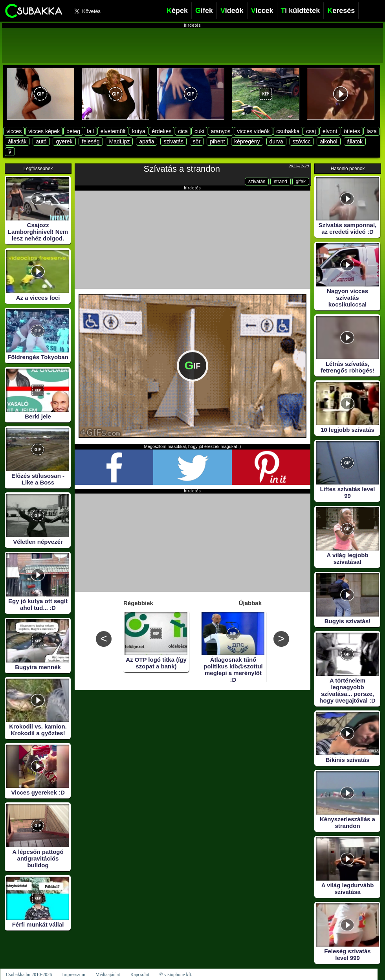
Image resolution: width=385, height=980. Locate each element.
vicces (14, 131)
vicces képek (44, 131)
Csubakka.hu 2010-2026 (29, 974)
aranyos (221, 131)
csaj (311, 131)
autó (41, 141)
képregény (247, 141)
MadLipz (119, 141)
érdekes (162, 131)
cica (183, 131)
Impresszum (74, 974)
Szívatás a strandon (182, 169)
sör (197, 141)
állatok (355, 141)
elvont (330, 131)
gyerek (64, 141)
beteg (73, 131)
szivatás (173, 141)
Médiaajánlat (108, 974)
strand (280, 182)
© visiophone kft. (176, 974)
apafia (147, 141)
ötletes (352, 131)
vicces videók (253, 131)
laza (372, 131)
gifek (301, 182)
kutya (138, 131)
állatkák (17, 141)
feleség (91, 141)
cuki (199, 131)
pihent (217, 141)
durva (276, 141)
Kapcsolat (140, 974)
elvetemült (113, 131)
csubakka (288, 131)
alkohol (328, 141)
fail (90, 131)
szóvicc (302, 141)
